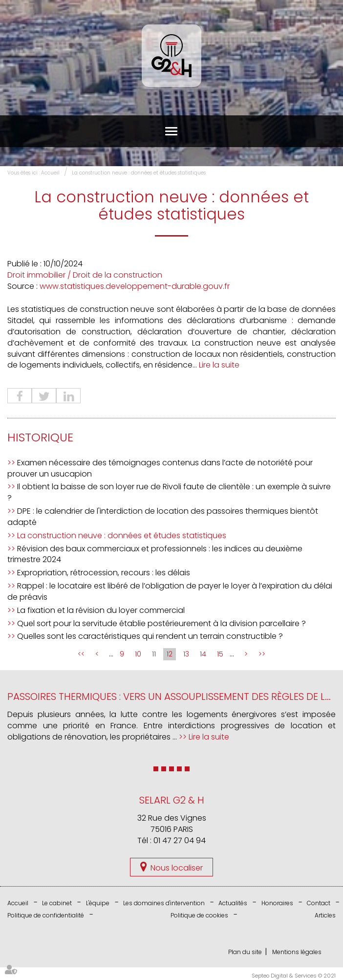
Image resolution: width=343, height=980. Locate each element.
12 (170, 654)
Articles (325, 916)
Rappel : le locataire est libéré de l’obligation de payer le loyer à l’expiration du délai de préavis (170, 591)
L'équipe (98, 904)
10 (138, 654)
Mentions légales (297, 952)
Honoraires (277, 904)
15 (220, 654)
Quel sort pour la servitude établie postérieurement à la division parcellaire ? (161, 623)
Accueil (50, 173)
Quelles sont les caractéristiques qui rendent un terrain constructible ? (150, 637)
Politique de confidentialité (46, 916)
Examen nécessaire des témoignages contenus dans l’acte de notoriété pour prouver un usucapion (160, 468)
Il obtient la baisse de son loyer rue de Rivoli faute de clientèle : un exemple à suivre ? (169, 493)
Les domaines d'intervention (164, 904)
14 (203, 654)
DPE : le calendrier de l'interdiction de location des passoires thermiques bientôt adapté (163, 517)
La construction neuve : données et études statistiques (139, 173)
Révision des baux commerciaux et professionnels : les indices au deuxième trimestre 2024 (155, 554)
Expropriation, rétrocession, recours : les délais (104, 573)
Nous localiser (177, 868)
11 (154, 654)
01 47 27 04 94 (180, 840)
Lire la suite (219, 365)
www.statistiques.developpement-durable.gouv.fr (135, 286)
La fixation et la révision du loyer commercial (101, 610)
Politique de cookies (199, 916)
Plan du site (245, 952)
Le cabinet (57, 904)
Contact (319, 904)
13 (186, 654)
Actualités (233, 904)
